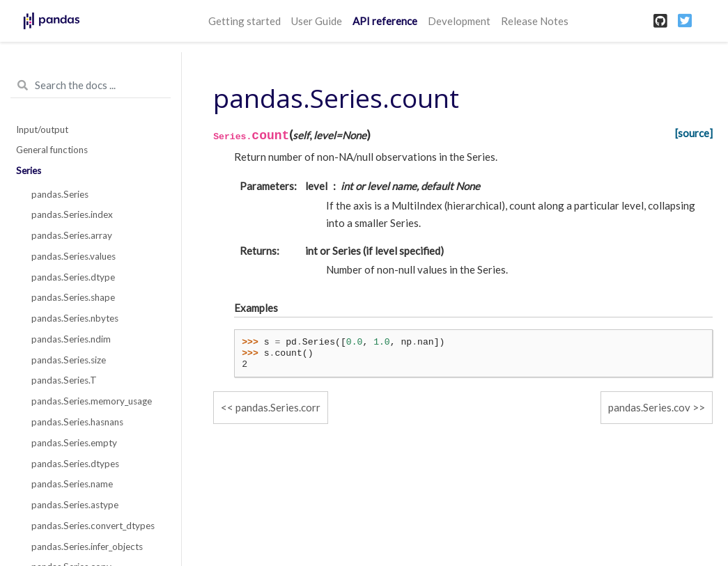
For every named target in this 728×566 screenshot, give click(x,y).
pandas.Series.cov (649, 407)
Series (29, 171)
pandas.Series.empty (74, 443)
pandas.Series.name (72, 484)
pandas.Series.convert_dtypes (93, 526)
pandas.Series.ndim (71, 339)
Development (459, 21)
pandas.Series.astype (75, 505)
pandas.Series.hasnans (77, 422)
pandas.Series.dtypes (75, 464)
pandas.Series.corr (278, 407)
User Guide (317, 21)
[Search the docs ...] (91, 86)
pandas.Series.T (64, 380)
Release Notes (535, 21)
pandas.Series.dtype (73, 277)
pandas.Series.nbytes (75, 318)
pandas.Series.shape (73, 297)
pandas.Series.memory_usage (92, 401)
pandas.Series (60, 194)
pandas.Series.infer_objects (87, 547)
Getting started (245, 21)
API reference (385, 21)
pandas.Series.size (69, 360)
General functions (52, 150)
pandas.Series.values (73, 256)
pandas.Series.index (72, 214)
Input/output (42, 129)
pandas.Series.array (72, 235)
